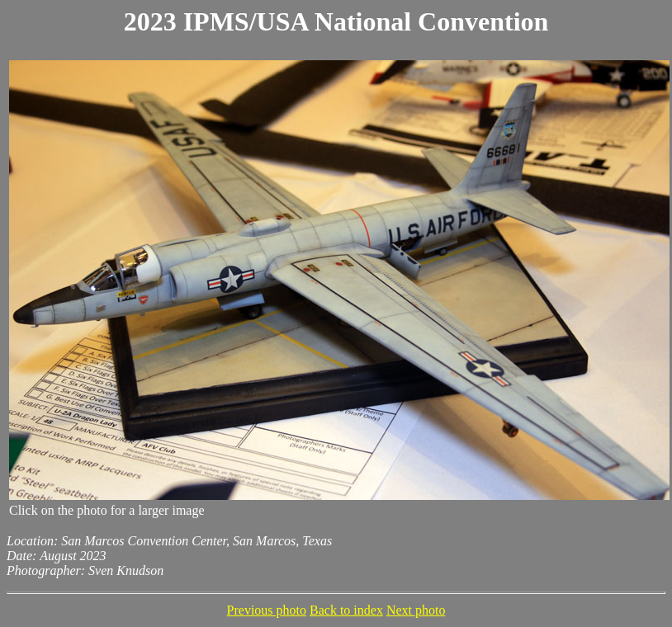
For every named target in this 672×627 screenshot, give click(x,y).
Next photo (416, 610)
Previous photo (267, 610)
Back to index (346, 610)
